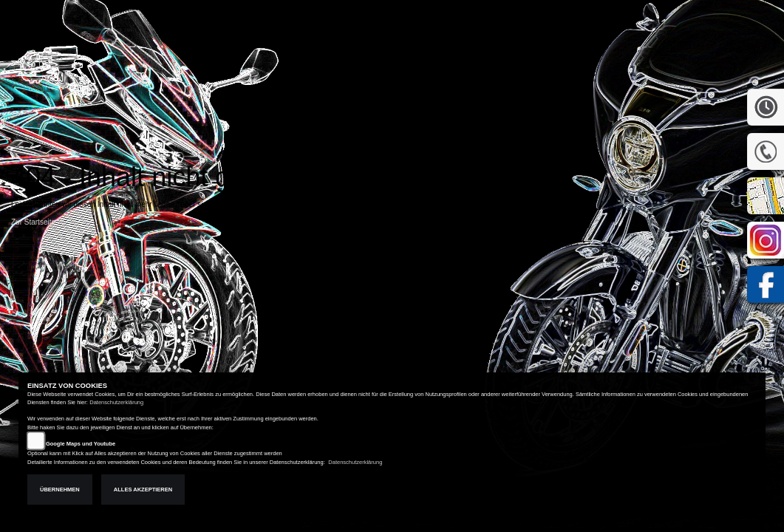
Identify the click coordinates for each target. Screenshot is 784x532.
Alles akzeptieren (143, 490)
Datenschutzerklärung (116, 402)
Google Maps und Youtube (81, 444)
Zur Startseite (33, 222)
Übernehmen (60, 490)
